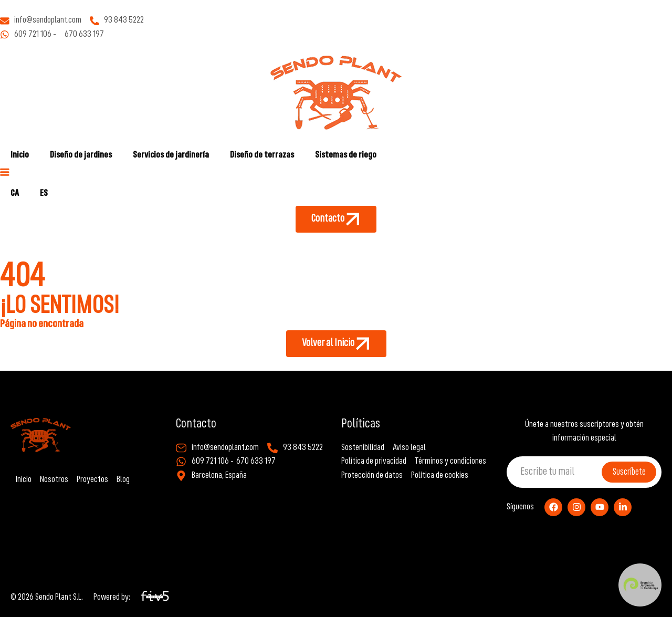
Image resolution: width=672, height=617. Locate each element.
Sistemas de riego (346, 155)
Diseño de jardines (81, 155)
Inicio (20, 155)
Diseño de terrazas (262, 155)
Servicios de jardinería (171, 155)
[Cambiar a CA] (15, 194)
